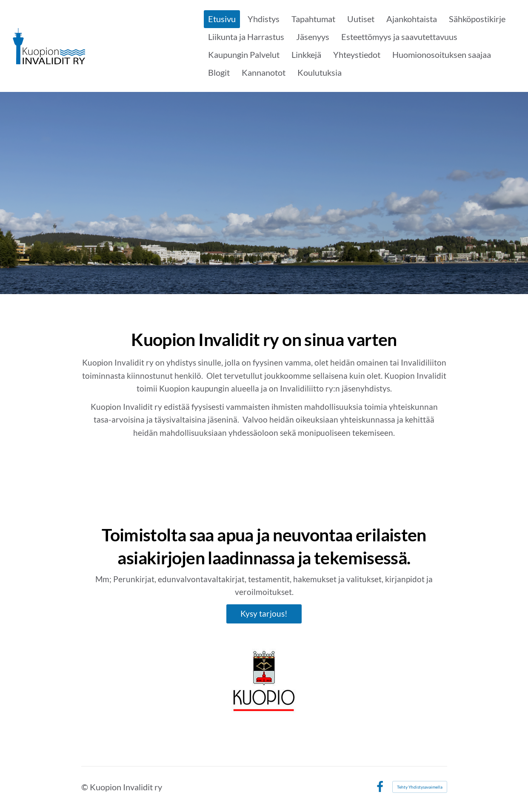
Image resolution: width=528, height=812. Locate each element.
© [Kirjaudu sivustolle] (86, 787)
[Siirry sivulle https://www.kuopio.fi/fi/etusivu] (264, 681)
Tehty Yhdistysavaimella (420, 787)
